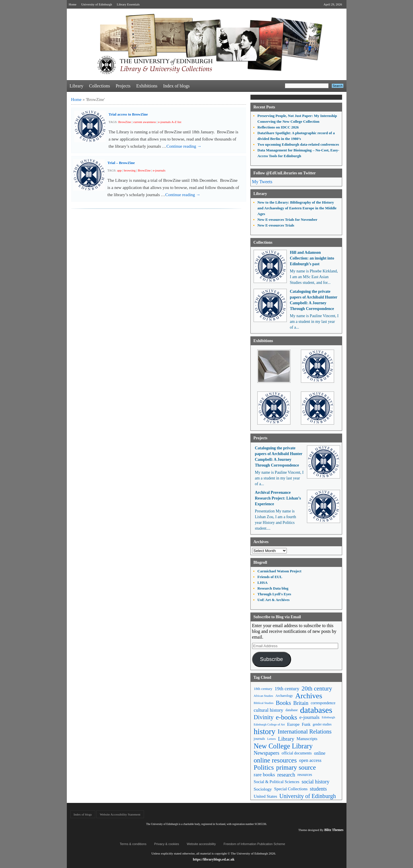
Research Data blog (273, 588)
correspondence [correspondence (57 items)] (323, 703)
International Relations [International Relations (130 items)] (305, 732)
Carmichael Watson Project (279, 571)
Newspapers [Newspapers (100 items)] (267, 753)
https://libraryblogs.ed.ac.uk (214, 859)
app (119, 170)
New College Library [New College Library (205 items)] (283, 746)
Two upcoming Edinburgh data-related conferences (298, 144)
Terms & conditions (133, 844)
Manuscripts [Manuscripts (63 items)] (307, 739)
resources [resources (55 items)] (305, 775)
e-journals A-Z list (170, 122)
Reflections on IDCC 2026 (278, 127)
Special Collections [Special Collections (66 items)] (291, 789)
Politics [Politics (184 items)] (264, 767)
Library (77, 86)
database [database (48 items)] (292, 710)
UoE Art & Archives (274, 600)
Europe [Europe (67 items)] (293, 724)
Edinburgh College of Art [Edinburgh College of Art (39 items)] (269, 724)
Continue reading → (184, 146)
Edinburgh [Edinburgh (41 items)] (328, 717)
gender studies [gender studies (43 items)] (322, 724)
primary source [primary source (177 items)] (296, 767)
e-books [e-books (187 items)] (287, 717)
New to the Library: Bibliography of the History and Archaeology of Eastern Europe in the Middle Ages (297, 208)
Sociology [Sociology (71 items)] (263, 789)
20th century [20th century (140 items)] (317, 688)
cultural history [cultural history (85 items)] (269, 710)
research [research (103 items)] (286, 775)
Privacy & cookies (166, 844)
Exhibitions (147, 86)
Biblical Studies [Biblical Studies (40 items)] (264, 703)
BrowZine (125, 122)
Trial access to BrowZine (128, 114)
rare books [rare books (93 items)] (264, 775)
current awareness (144, 122)
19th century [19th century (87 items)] (287, 689)
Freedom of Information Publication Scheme (255, 844)
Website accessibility (201, 844)
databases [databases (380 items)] (316, 710)
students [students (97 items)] (318, 789)
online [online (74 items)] (320, 753)
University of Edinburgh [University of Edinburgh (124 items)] (308, 796)
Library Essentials (128, 4)
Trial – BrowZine (121, 163)
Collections (99, 86)
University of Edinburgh (97, 4)
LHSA (263, 583)
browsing (130, 170)
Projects (123, 86)
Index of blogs (176, 86)
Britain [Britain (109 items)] (301, 703)
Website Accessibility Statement (120, 814)
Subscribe (271, 659)
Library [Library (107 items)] (286, 739)
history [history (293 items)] (265, 732)
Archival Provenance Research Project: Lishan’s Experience (278, 498)
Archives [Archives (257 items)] (309, 696)
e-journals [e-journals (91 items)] (309, 717)
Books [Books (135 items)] (283, 703)
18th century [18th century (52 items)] (263, 689)
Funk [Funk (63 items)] (306, 724)
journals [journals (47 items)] (259, 739)
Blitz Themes (334, 830)
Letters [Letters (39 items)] (272, 739)
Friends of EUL (270, 577)
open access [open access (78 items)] (310, 760)
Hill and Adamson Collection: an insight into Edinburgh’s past (312, 258)
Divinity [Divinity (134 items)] (264, 717)
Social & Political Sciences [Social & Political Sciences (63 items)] (277, 782)
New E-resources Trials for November (288, 220)
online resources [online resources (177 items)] (275, 760)
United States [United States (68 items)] (266, 796)
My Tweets (262, 182)
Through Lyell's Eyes (274, 594)
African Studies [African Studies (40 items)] (264, 696)
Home (73, 4)
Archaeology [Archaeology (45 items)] (284, 696)
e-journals (159, 170)
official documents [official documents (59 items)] (297, 753)
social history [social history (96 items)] (316, 782)
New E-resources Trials (276, 225)
